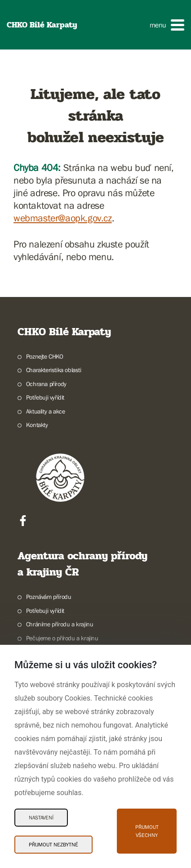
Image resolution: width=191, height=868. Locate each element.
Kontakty (37, 425)
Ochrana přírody (46, 384)
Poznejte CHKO (45, 356)
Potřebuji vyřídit (45, 397)
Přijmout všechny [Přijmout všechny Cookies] (147, 831)
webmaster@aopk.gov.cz (63, 218)
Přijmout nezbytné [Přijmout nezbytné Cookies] (53, 845)
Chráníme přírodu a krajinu (60, 624)
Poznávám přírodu (49, 597)
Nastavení (41, 818)
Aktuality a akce (46, 411)
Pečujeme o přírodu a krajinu (62, 638)
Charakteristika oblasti (54, 370)
